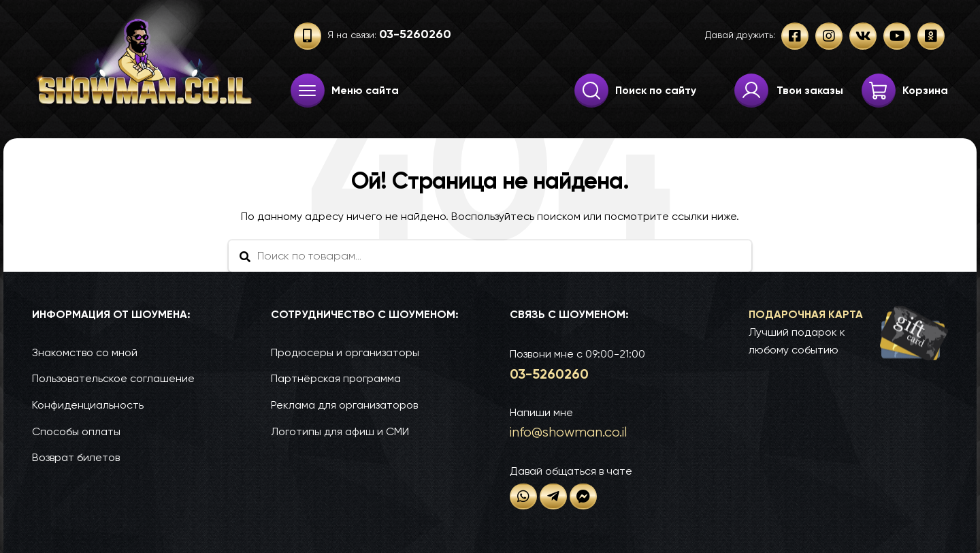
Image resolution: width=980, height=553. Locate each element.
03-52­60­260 (549, 374)
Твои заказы (810, 90)
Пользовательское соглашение (113, 378)
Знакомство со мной (85, 352)
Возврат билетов (76, 457)
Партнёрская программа (336, 378)
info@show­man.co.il (568, 432)
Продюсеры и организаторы (345, 352)
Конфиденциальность (88, 405)
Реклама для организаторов (344, 405)
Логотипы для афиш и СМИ (340, 431)
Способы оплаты (76, 431)
